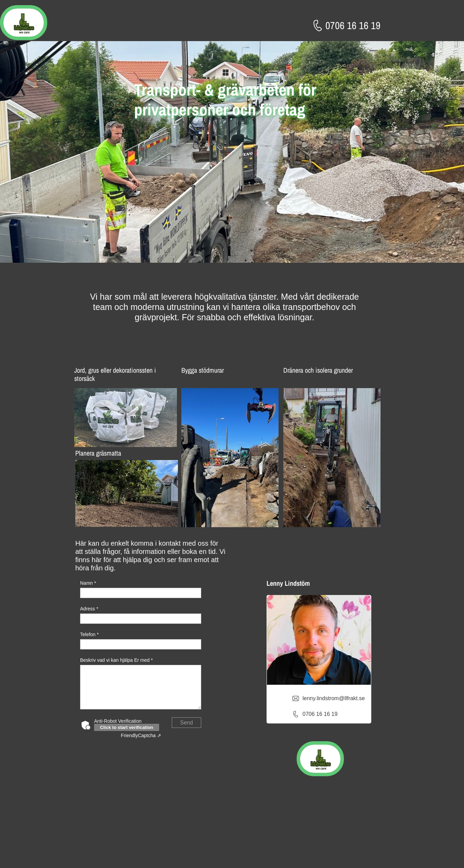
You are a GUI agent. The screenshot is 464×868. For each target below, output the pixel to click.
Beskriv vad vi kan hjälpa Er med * (116, 660)
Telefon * (89, 634)
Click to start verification (127, 727)
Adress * (89, 609)
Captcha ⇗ (141, 735)
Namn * (88, 583)
